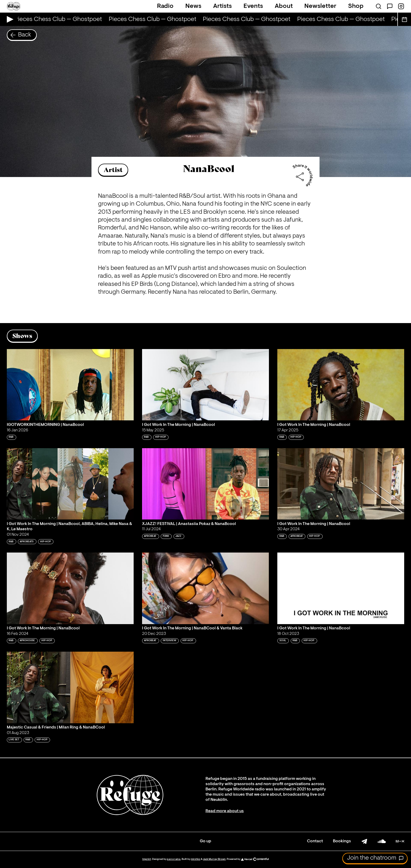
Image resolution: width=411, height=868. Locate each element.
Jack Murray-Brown (214, 859)
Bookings (342, 841)
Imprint (147, 859)
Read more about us (225, 811)
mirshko (196, 859)
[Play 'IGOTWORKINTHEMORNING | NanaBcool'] (70, 385)
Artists (222, 6)
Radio (165, 6)
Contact (315, 841)
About (284, 6)
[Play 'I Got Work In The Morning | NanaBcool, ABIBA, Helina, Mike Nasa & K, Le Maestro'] (70, 484)
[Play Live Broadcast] (9, 19)
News (193, 6)
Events (253, 6)
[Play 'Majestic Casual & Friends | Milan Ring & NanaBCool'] (70, 687)
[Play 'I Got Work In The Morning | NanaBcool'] (206, 385)
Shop (356, 6)
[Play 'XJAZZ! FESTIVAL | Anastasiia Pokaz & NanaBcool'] (206, 484)
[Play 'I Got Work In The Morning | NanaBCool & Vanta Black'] (206, 588)
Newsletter (320, 6)
